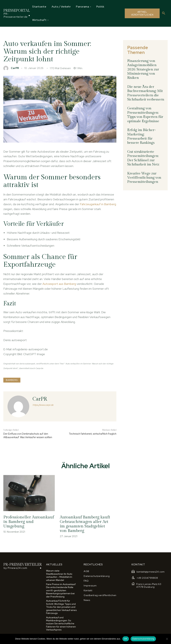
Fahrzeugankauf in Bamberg (98, 204)
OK (126, 639)
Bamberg (12, 380)
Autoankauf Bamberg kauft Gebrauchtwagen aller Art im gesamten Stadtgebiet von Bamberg (84, 524)
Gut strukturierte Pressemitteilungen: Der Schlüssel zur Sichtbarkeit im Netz (145, 145)
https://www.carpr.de (43, 405)
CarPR (15, 68)
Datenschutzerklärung (143, 639)
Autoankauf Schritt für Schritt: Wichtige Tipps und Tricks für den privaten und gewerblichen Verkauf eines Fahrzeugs (61, 607)
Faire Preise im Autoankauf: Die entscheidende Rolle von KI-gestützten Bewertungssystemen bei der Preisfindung (61, 590)
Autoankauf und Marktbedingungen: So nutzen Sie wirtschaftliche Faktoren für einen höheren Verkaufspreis (61, 623)
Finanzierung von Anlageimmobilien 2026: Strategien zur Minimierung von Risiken (142, 64)
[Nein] (167, 639)
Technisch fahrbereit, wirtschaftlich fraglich (93, 434)
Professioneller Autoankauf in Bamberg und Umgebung (29, 520)
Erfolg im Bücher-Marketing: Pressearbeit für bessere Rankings (145, 126)
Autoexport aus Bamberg (59, 284)
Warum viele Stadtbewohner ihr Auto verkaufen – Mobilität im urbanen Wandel (59, 575)
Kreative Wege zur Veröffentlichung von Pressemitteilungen (144, 163)
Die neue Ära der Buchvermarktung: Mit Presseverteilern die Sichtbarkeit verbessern (145, 86)
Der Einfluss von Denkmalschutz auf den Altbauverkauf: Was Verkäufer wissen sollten (28, 436)
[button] (164, 13)
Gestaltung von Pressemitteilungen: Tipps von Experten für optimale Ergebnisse (145, 107)
